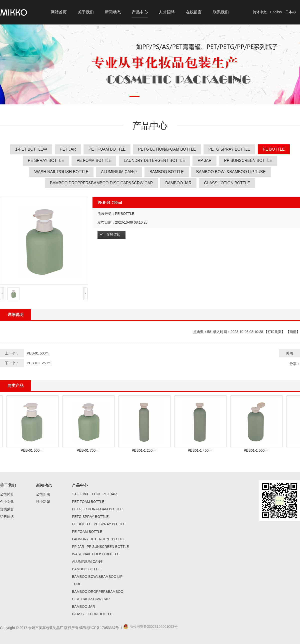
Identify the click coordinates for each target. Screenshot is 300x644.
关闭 (289, 353)
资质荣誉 (7, 509)
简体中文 (260, 12)
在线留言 (194, 12)
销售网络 (7, 517)
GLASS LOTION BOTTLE (227, 183)
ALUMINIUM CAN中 (119, 172)
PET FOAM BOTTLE (107, 149)
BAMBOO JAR (178, 183)
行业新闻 (43, 502)
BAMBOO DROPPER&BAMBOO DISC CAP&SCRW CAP (101, 183)
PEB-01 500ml (38, 353)
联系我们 (221, 12)
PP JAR (204, 161)
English (276, 12)
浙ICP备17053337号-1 (105, 628)
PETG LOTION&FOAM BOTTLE (167, 149)
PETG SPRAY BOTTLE (229, 149)
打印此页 (274, 332)
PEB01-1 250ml (39, 363)
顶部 (293, 332)
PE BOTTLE (274, 149)
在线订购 (113, 235)
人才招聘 (167, 12)
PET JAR (68, 149)
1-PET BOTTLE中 (31, 149)
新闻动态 (113, 12)
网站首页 (59, 12)
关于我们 (86, 12)
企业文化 (7, 502)
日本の (290, 12)
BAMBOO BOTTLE (167, 172)
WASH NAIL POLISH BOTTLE (61, 172)
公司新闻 (43, 494)
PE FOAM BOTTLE (94, 161)
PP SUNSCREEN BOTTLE (248, 161)
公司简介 (7, 494)
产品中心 (140, 12)
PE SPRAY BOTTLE (46, 161)
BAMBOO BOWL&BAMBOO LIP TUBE (231, 172)
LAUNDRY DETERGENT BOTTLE (154, 161)
